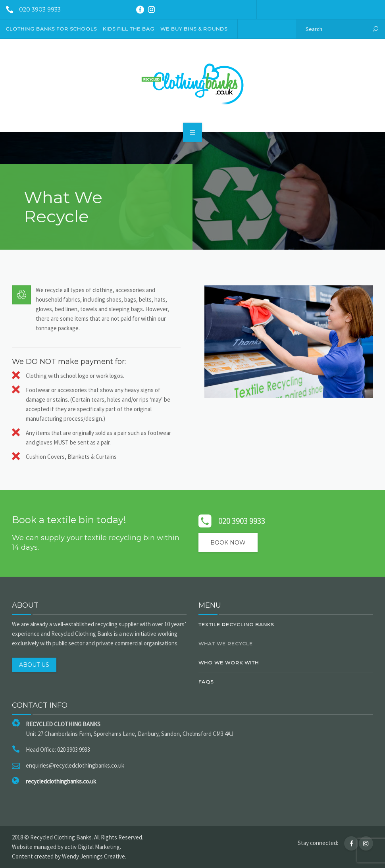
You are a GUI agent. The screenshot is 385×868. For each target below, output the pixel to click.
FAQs (206, 682)
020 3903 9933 (30, 10)
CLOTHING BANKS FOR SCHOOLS (51, 29)
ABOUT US (34, 665)
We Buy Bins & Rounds (194, 29)
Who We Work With (229, 663)
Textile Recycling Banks (236, 625)
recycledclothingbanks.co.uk (61, 781)
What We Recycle (226, 644)
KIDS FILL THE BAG (129, 29)
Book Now (228, 543)
